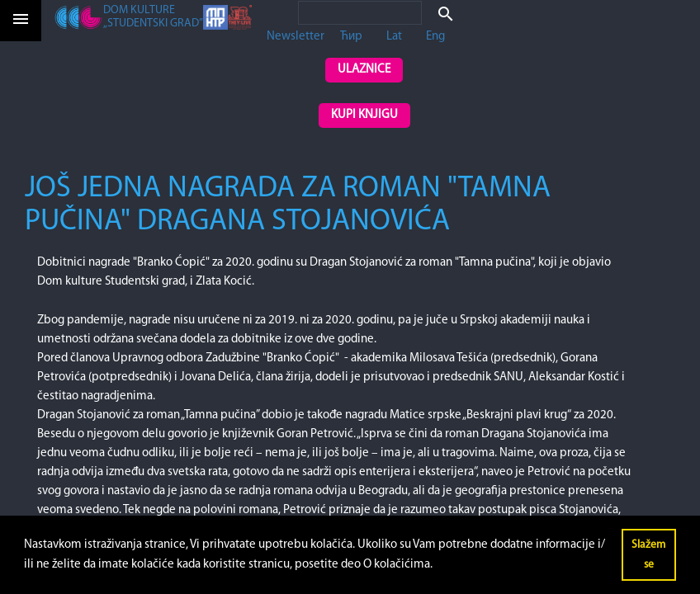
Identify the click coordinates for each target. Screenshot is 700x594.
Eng (435, 37)
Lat (394, 37)
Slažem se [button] (648, 555)
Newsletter (296, 37)
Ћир (351, 37)
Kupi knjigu (364, 115)
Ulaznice (364, 70)
